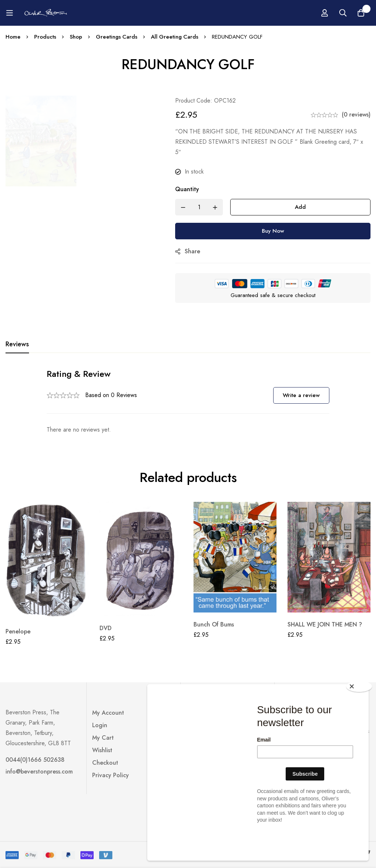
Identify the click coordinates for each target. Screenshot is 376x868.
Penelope (18, 631)
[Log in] (351, 13)
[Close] (359, 715)
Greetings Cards (117, 37)
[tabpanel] (188, 401)
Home (13, 37)
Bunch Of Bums (214, 624)
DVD (106, 628)
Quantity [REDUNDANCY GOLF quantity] (189, 189)
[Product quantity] (201, 207)
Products (45, 37)
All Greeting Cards (175, 37)
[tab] (17, 344)
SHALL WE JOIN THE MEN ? (325, 624)
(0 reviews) (356, 115)
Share (194, 251)
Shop (76, 37)
